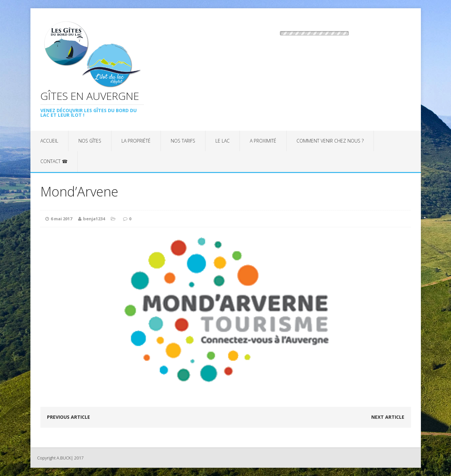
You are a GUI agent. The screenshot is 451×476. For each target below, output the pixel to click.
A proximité (263, 141)
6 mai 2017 (61, 219)
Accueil (49, 141)
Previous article (68, 417)
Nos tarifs (183, 141)
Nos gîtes (90, 141)
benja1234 (94, 219)
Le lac (223, 141)
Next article (388, 417)
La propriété (136, 141)
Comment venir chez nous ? (330, 141)
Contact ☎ (54, 161)
